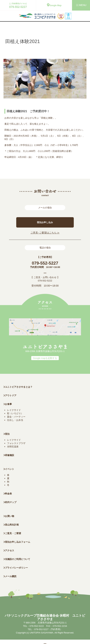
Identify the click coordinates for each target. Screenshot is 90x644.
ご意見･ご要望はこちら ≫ (45, 233)
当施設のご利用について (17, 559)
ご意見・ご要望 (12, 533)
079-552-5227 (18, 7)
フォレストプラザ (16, 443)
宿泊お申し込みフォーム (17, 542)
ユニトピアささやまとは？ (18, 387)
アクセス (9, 551)
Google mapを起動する (45, 358)
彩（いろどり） (15, 413)
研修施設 (9, 455)
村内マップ (10, 502)
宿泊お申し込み (45, 222)
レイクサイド (14, 410)
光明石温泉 (13, 447)
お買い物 (9, 516)
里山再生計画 (11, 525)
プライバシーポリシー (16, 568)
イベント (9, 469)
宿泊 (7, 434)
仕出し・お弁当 (15, 420)
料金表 (8, 494)
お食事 (8, 404)
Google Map (54, 5)
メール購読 (10, 576)
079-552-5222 (45, 281)
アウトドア (11, 395)
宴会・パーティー (16, 417)
